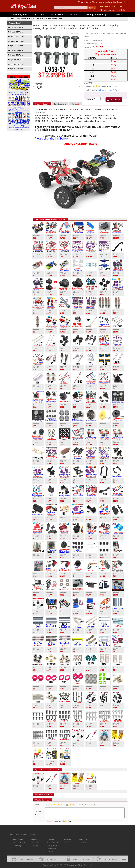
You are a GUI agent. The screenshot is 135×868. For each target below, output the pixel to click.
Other (118, 14)
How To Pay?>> (115, 90)
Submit (49, 821)
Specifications (60, 104)
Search (92, 8)
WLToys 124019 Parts (16, 41)
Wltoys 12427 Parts (81, 11)
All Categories (21, 14)
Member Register (20, 843)
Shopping (17, 846)
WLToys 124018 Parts (16, 37)
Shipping (35, 846)
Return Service (52, 849)
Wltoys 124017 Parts (16, 27)
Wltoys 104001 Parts (16, 55)
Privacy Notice (52, 846)
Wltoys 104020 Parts (16, 64)
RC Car (40, 14)
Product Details (42, 104)
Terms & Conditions (54, 843)
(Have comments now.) (109, 86)
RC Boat (75, 14)
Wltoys (94, 2)
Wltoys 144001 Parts (70, 11)
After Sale (50, 852)
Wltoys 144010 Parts (16, 50)
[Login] (111, 2)
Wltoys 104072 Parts (16, 69)
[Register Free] (122, 2)
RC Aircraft (57, 14)
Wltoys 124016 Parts (16, 32)
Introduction (84, 843)
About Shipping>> (102, 90)
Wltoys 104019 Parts (16, 60)
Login (65, 821)
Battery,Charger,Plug (97, 14)
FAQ (16, 849)
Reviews (76, 104)
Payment (35, 843)
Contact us (69, 843)
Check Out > (122, 10)
